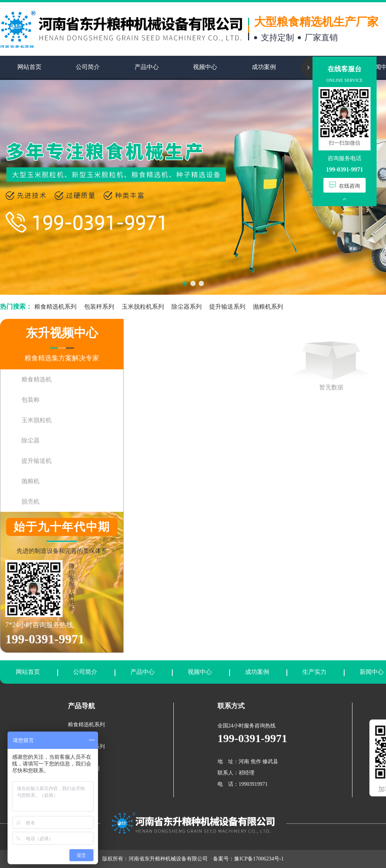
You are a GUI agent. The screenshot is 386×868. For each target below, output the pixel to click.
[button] (185, 283)
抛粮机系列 (268, 307)
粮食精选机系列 (55, 307)
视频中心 (200, 672)
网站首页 (28, 672)
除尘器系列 (187, 307)
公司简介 (85, 672)
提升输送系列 (227, 307)
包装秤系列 (99, 307)
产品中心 (142, 672)
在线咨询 (345, 185)
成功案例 (257, 672)
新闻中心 (372, 672)
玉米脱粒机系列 (143, 307)
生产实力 (314, 672)
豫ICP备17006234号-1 (259, 859)
